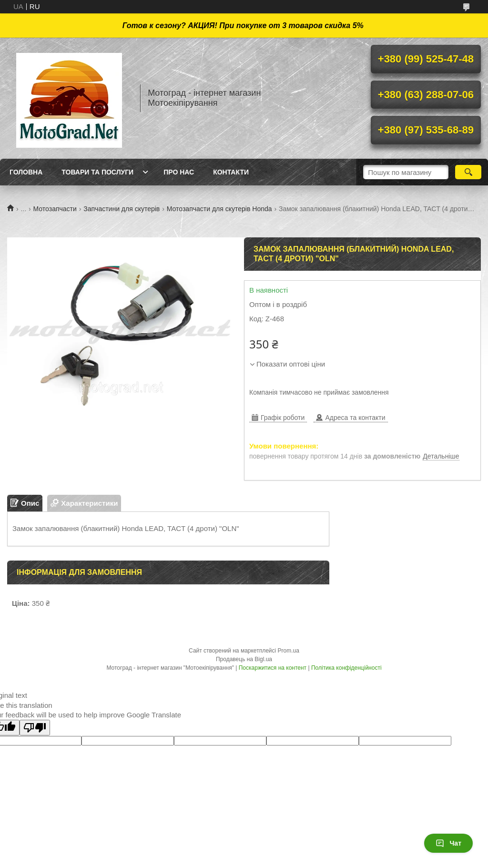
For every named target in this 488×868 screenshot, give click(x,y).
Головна (26, 172)
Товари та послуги (97, 172)
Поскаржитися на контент (273, 668)
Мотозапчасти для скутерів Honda (219, 209)
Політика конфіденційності (346, 668)
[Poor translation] (35, 728)
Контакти (231, 172)
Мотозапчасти (55, 209)
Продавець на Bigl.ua (244, 659)
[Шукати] (468, 172)
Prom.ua (289, 651)
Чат (448, 843)
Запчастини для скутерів (122, 209)
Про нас (179, 172)
